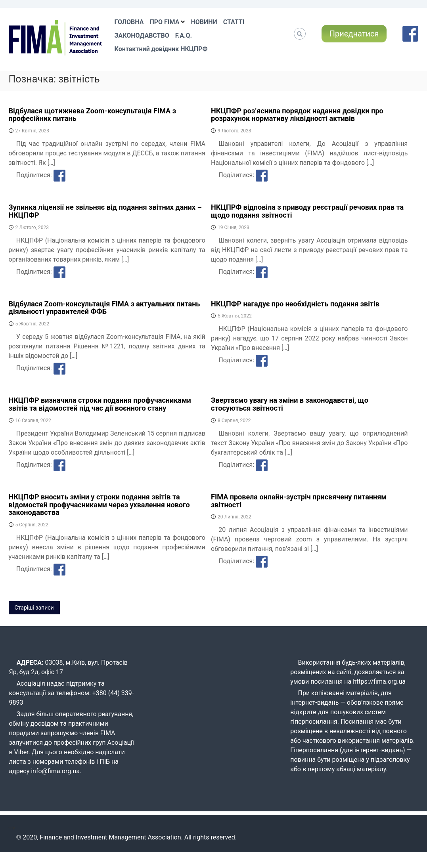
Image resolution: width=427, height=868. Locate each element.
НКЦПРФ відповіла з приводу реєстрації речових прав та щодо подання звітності (307, 211)
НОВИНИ (204, 22)
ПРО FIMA (164, 22)
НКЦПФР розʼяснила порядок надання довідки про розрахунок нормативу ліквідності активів (297, 115)
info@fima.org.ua (55, 771)
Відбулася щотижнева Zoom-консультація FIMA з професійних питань (92, 115)
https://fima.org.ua (379, 682)
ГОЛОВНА (129, 22)
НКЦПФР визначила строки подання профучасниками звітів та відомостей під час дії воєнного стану (100, 404)
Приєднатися (354, 34)
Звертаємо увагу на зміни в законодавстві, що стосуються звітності (290, 404)
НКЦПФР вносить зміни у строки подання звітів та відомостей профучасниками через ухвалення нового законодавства (99, 505)
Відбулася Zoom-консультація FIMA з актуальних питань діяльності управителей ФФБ (104, 308)
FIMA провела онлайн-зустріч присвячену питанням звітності (299, 501)
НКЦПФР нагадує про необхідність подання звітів (295, 304)
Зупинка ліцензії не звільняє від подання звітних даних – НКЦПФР (105, 211)
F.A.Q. (184, 35)
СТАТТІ (234, 22)
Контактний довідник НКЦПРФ (161, 49)
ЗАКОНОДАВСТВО (142, 35)
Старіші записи (34, 608)
